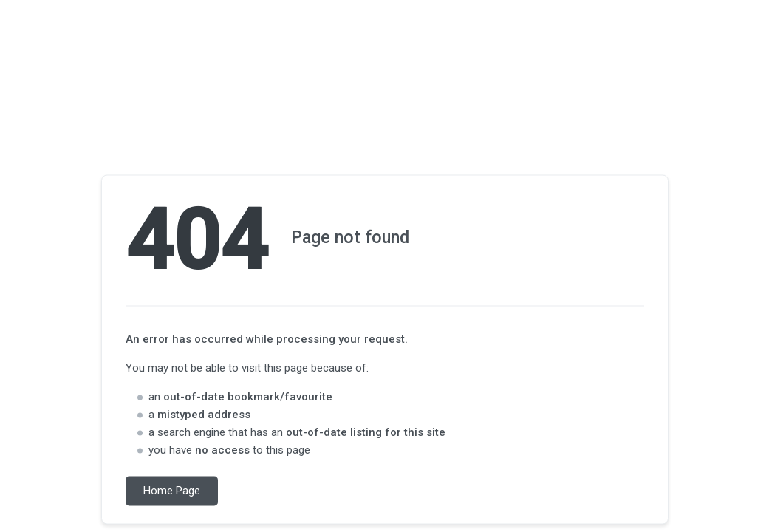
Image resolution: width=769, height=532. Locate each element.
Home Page (172, 491)
